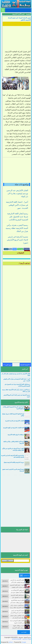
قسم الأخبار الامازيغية (18, 14)
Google (24, 642)
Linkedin (6, 249)
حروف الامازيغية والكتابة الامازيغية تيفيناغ (14, 462)
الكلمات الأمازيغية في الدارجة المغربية (15, 421)
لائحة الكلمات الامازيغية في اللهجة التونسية (14, 428)
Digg (10, 249)
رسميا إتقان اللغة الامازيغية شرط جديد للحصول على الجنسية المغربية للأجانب (18, 217)
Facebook (27, 249)
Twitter (15, 249)
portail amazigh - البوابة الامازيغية (22, 639)
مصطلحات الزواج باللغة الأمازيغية (16, 435)
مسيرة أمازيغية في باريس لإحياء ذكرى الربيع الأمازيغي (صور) (17, 240)
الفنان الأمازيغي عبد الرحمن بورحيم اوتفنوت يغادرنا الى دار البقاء (17, 193)
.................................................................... (20, 377)
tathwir (11, 642)
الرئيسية (28, 14)
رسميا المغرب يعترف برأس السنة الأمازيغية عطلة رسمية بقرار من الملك (17, 228)
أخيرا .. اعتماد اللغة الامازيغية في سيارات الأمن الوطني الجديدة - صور (17, 205)
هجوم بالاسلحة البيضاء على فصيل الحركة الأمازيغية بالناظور (19, 19)
